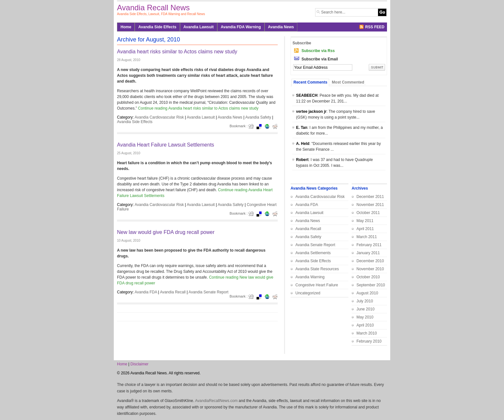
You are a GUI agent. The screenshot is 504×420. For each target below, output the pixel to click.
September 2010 (371, 285)
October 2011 (368, 213)
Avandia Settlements (313, 253)
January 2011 (368, 253)
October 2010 (368, 277)
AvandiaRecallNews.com (216, 401)
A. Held (303, 144)
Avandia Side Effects (157, 27)
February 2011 (369, 245)
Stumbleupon (269, 127)
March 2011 (367, 237)
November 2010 (370, 269)
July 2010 (365, 301)
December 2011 (370, 197)
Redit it (277, 127)
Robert (302, 160)
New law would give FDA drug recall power (166, 232)
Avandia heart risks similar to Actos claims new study (177, 52)
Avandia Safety (258, 117)
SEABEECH (307, 95)
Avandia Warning (310, 277)
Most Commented (348, 82)
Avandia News (281, 27)
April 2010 (365, 325)
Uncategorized (308, 293)
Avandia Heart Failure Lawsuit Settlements (166, 145)
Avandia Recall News (153, 8)
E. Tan (302, 128)
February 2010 (369, 341)
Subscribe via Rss (318, 51)
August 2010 (367, 293)
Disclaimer (139, 364)
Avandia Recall (173, 292)
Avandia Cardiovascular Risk (159, 117)
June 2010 (365, 309)
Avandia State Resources (317, 269)
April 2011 (365, 229)
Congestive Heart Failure (317, 285)
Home (126, 27)
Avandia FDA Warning (241, 27)
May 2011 (365, 221)
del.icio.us (261, 127)
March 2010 (367, 333)
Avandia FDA (146, 292)
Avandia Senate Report (209, 292)
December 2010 (370, 261)
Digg (253, 127)
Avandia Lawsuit (199, 27)
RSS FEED (375, 27)
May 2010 (365, 317)
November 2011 (370, 205)
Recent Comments (310, 82)
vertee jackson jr (311, 112)
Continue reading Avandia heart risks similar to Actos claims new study (198, 108)
